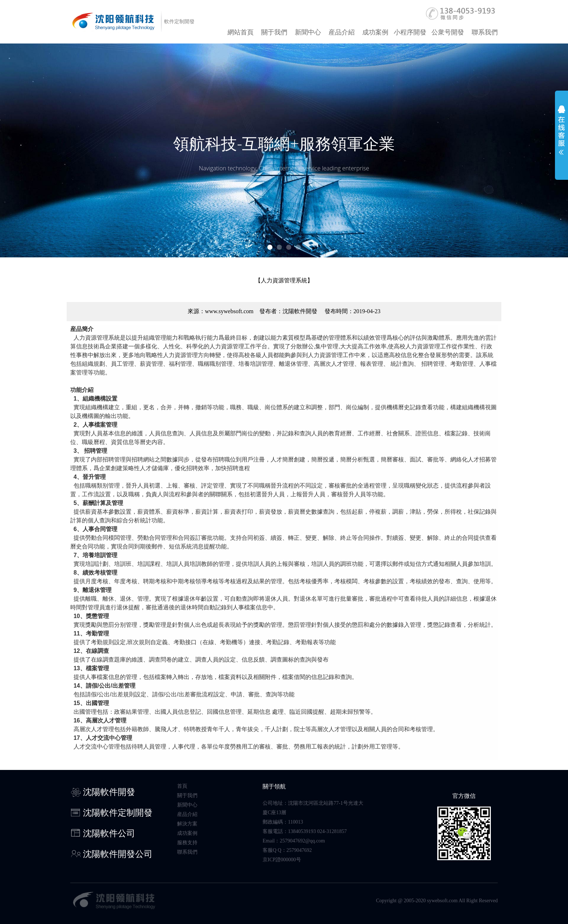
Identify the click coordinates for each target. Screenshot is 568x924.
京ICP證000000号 (282, 860)
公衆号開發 (448, 32)
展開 (561, 135)
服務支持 (187, 843)
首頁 (182, 786)
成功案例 (375, 32)
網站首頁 (241, 32)
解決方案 (187, 824)
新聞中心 (308, 32)
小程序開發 (410, 32)
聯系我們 (485, 32)
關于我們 (274, 32)
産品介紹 (342, 32)
